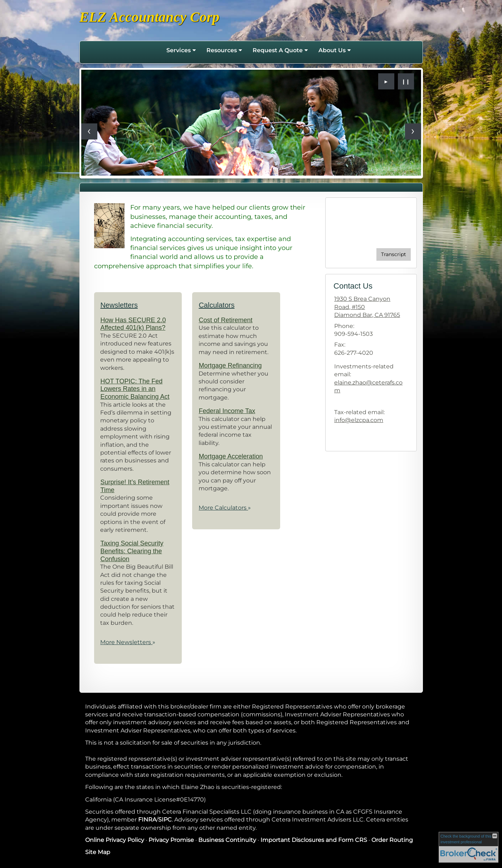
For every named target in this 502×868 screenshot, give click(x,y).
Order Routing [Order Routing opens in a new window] (392, 840)
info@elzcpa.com (359, 420)
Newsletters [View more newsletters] (119, 305)
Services (179, 50)
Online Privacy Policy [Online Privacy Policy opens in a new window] (115, 840)
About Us (332, 50)
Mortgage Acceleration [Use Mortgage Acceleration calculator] (231, 456)
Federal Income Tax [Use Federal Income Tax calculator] (227, 411)
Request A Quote (278, 50)
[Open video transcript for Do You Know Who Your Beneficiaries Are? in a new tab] (394, 254)
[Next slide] (413, 131)
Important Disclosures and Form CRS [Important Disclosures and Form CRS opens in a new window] (314, 840)
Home (153, 50)
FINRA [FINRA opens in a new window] (147, 820)
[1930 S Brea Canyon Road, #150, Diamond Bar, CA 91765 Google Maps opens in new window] (371, 307)
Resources (222, 50)
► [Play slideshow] (386, 82)
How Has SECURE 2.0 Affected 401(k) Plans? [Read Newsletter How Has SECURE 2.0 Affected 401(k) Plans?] (133, 324)
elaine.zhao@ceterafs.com (368, 386)
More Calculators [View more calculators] (225, 508)
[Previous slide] (89, 131)
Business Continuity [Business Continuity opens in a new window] (227, 840)
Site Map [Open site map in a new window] (98, 852)
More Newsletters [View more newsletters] (128, 642)
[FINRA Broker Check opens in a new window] (469, 847)
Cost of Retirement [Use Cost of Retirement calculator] (225, 320)
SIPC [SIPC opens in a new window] (165, 820)
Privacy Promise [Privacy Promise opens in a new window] (171, 840)
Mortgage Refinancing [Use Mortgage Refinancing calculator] (230, 366)
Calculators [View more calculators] (216, 305)
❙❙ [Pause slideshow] (406, 82)
